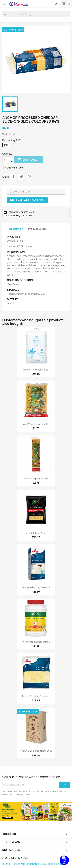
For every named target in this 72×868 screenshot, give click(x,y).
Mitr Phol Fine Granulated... (36, 370)
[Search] (36, 14)
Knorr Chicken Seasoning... (36, 642)
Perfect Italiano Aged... (36, 533)
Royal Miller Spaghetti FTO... (36, 479)
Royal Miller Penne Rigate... (36, 424)
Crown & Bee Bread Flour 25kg (36, 751)
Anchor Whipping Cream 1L (36, 587)
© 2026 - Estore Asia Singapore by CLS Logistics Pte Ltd (34, 864)
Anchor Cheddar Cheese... (36, 696)
